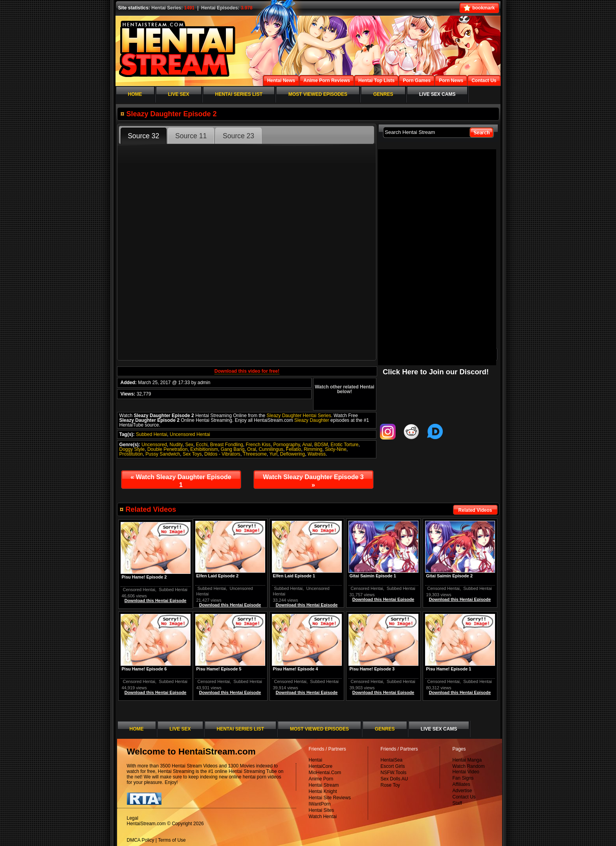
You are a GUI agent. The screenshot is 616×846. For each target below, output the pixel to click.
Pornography (287, 445)
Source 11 (191, 136)
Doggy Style (132, 449)
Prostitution (131, 454)
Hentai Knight (323, 791)
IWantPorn (320, 804)
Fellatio (294, 449)
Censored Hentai (444, 588)
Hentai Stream (324, 785)
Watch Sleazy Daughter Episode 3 (313, 481)
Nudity (176, 445)
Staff (457, 803)
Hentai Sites (322, 810)
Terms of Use (172, 840)
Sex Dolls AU (394, 779)
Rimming (313, 449)
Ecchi (202, 445)
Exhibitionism (204, 449)
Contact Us (464, 797)
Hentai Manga (467, 760)
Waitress (317, 454)
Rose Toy (390, 785)
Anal (307, 445)
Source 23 (238, 136)
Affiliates (461, 784)
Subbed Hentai (151, 434)
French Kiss (258, 445)
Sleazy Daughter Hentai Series (299, 416)
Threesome (255, 454)
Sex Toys (192, 454)
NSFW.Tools (394, 773)
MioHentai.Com (325, 773)
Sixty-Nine (336, 449)
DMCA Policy (141, 840)
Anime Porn (321, 779)
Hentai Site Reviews (330, 798)
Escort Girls (393, 766)
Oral (252, 449)
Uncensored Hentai (190, 434)
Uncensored (154, 445)
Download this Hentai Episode (460, 599)
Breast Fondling (227, 445)
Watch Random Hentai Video (469, 769)
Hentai (316, 760)
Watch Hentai (323, 817)
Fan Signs (463, 778)
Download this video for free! (247, 371)
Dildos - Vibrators (222, 454)
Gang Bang (233, 449)
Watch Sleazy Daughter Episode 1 (181, 481)
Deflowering (292, 454)
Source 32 (143, 136)
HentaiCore (321, 766)
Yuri (273, 454)
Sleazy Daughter (312, 420)
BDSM (321, 445)
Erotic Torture (344, 445)
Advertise (462, 791)
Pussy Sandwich (163, 454)
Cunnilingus (271, 449)
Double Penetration (168, 449)
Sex (189, 445)
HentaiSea (392, 760)
